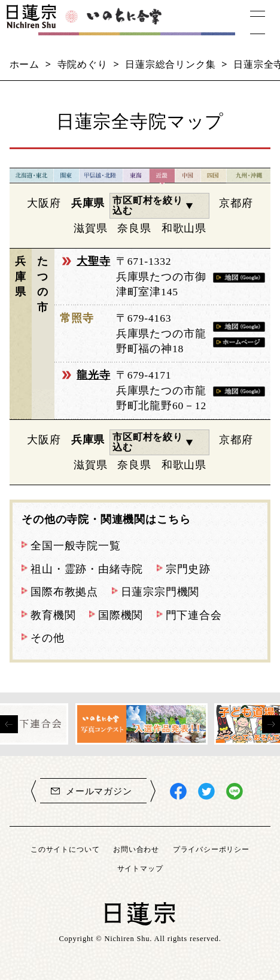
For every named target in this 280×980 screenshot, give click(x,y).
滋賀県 (90, 228)
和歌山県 (184, 228)
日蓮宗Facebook (178, 791)
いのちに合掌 (127, 22)
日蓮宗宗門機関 (160, 592)
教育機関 (53, 615)
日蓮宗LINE (235, 791)
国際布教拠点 (64, 592)
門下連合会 (194, 615)
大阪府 (44, 203)
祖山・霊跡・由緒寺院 (87, 569)
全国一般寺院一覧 (76, 546)
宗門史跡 (188, 569)
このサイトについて (65, 849)
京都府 (236, 203)
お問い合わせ (136, 849)
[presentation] (9, 724)
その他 (47, 638)
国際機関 (121, 615)
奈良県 (134, 228)
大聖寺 (93, 261)
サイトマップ (140, 868)
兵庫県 (88, 203)
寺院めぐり (83, 64)
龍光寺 (93, 375)
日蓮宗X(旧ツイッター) (206, 791)
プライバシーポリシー (211, 849)
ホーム (25, 64)
